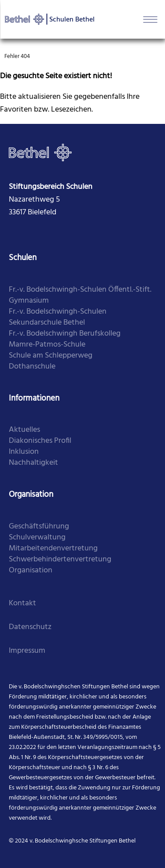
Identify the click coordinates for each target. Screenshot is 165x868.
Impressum (27, 651)
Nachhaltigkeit (33, 463)
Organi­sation (31, 570)
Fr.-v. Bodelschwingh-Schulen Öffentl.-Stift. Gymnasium (80, 295)
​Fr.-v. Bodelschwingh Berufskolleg (65, 334)
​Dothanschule (32, 367)
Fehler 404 (17, 56)
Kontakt (22, 603)
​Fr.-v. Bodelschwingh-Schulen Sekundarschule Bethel (58, 317)
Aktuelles (24, 430)
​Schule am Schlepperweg (51, 356)
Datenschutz (30, 627)
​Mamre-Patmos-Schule (47, 345)
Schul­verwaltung (37, 537)
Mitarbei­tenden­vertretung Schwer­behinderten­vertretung (60, 554)
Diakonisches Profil (40, 441)
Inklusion (24, 452)
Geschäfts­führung (39, 526)
